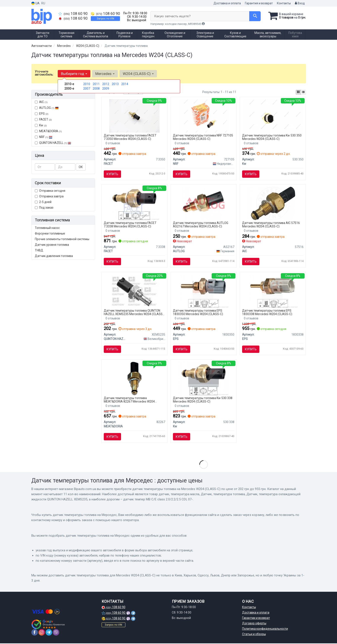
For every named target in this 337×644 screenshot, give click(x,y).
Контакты (284, 3)
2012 (106, 84)
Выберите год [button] (74, 74)
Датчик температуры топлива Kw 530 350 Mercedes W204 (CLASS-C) (272, 137)
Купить (112, 174)
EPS (42, 114)
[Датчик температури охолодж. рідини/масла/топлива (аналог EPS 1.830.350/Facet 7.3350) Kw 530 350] (273, 116)
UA (35, 3)
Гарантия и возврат (259, 3)
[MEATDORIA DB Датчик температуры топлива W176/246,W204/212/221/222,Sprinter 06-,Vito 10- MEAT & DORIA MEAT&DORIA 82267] (134, 379)
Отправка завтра (49, 196)
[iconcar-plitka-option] (298, 92)
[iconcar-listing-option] (303, 92)
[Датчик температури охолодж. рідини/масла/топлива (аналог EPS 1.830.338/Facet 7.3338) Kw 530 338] (204, 379)
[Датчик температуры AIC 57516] (273, 203)
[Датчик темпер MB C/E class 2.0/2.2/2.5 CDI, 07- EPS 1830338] (273, 291)
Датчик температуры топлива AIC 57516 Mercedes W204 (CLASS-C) (271, 225)
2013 (115, 84)
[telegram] (49, 633)
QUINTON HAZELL (53, 143)
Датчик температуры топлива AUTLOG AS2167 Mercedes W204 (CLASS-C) (201, 225)
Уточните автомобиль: (44, 73)
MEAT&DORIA (48, 131)
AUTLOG (47, 108)
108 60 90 (73, 14)
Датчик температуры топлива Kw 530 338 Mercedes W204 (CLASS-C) (203, 400)
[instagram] (42, 633)
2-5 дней (43, 202)
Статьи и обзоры (254, 635)
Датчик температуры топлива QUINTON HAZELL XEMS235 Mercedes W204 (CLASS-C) (134, 312)
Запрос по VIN (105, 19)
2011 (96, 84)
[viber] (56, 633)
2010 (87, 84)
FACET (43, 119)
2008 (96, 89)
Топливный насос (47, 228)
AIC (41, 102)
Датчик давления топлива (54, 256)
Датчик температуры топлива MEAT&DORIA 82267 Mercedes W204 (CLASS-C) (129, 400)
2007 (87, 89)
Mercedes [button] (105, 74)
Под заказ (44, 208)
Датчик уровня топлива (52, 245)
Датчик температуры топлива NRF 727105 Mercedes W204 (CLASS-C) (203, 137)
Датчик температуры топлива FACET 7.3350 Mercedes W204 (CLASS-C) (130, 137)
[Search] (255, 16)
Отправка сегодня (50, 191)
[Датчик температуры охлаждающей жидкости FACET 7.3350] (134, 116)
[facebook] (35, 633)
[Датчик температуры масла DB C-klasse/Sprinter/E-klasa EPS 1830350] (204, 291)
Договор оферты (254, 624)
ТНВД (39, 250)
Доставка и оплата (227, 3)
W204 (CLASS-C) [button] (138, 74)
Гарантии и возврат (256, 619)
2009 (106, 89)
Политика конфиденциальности (265, 629)
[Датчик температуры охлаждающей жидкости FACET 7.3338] (134, 203)
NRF (44, 137)
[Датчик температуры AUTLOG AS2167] (204, 203)
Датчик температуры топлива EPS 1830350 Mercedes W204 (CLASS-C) (198, 312)
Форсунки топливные (50, 233)
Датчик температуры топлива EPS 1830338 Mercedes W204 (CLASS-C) (267, 312)
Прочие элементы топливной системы (62, 239)
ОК (81, 167)
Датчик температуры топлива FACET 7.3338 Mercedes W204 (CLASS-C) (130, 225)
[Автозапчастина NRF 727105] (204, 116)
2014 (125, 84)
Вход (300, 3)
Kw (41, 125)
